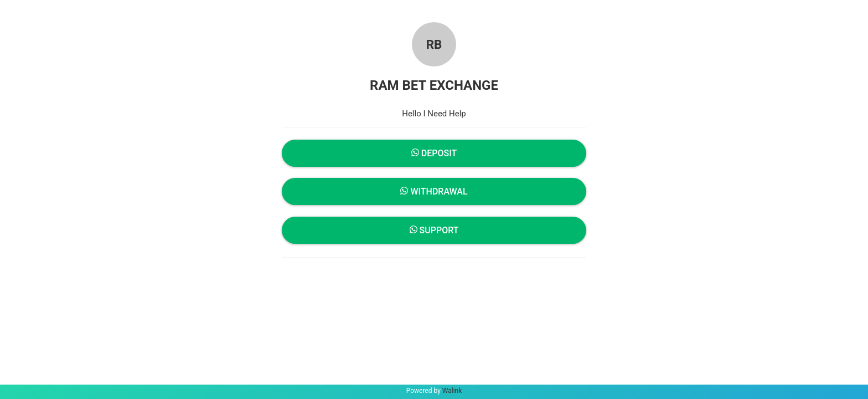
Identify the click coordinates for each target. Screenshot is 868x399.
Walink (452, 391)
